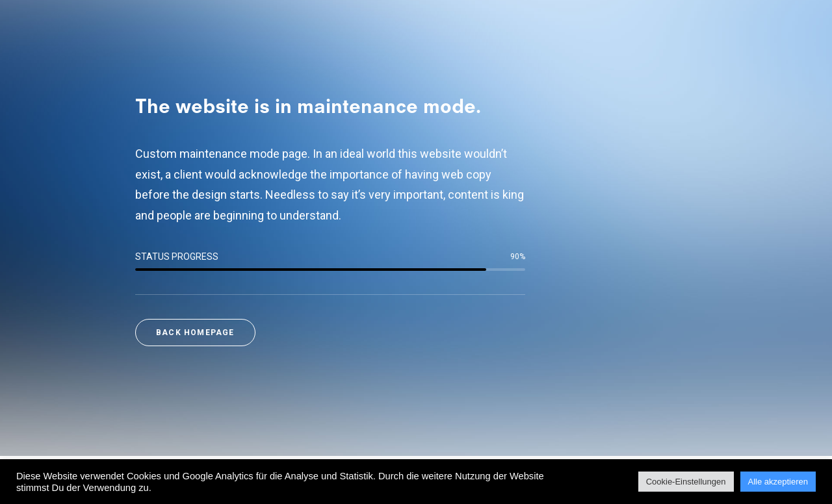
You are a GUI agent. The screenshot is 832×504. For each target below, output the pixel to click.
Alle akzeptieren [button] (778, 482)
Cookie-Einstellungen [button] (686, 482)
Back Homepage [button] (195, 333)
